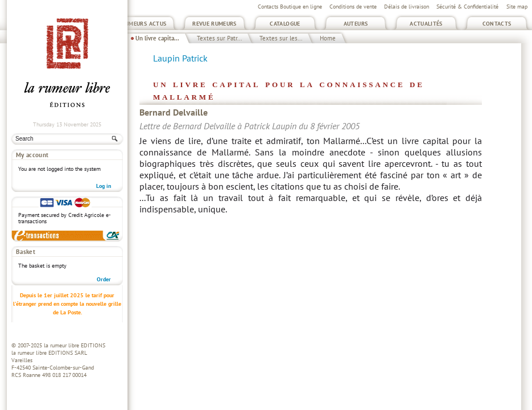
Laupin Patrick (180, 58)
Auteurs (356, 24)
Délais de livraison (407, 7)
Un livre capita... (157, 38)
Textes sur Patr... (219, 38)
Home (328, 38)
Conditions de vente (353, 7)
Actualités (426, 24)
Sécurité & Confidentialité (467, 7)
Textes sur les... (281, 38)
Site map (517, 7)
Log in (104, 186)
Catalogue (285, 24)
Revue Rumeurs (215, 24)
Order (104, 279)
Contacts (497, 24)
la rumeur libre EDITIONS (75, 345)
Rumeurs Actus (144, 24)
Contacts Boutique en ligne (290, 7)
